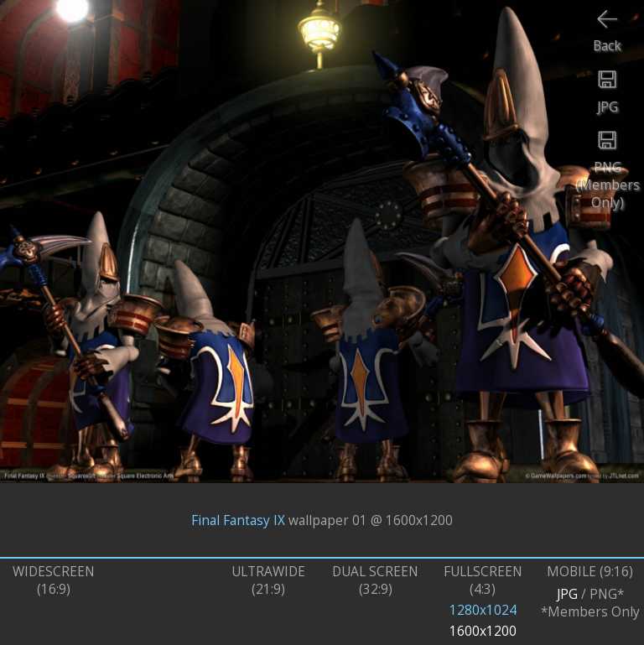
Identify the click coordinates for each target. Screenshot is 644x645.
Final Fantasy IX (238, 520)
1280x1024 (483, 610)
